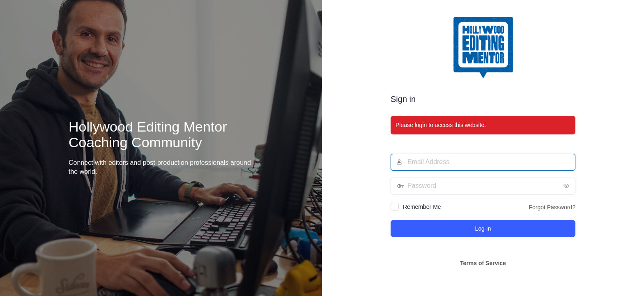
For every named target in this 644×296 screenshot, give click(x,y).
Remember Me (422, 207)
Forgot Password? (552, 207)
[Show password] (567, 186)
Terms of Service (483, 263)
